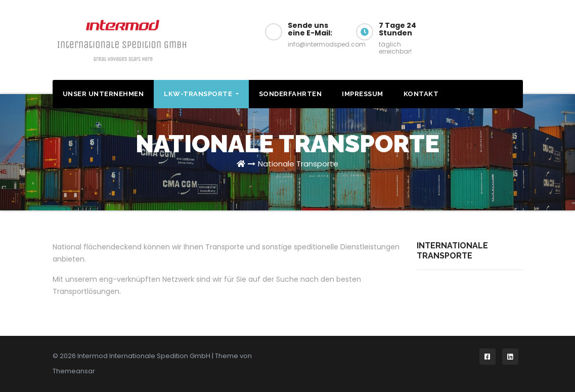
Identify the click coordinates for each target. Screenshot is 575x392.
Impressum (363, 94)
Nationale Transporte (298, 164)
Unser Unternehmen (103, 94)
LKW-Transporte (201, 94)
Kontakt (421, 94)
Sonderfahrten (291, 94)
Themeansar (74, 371)
